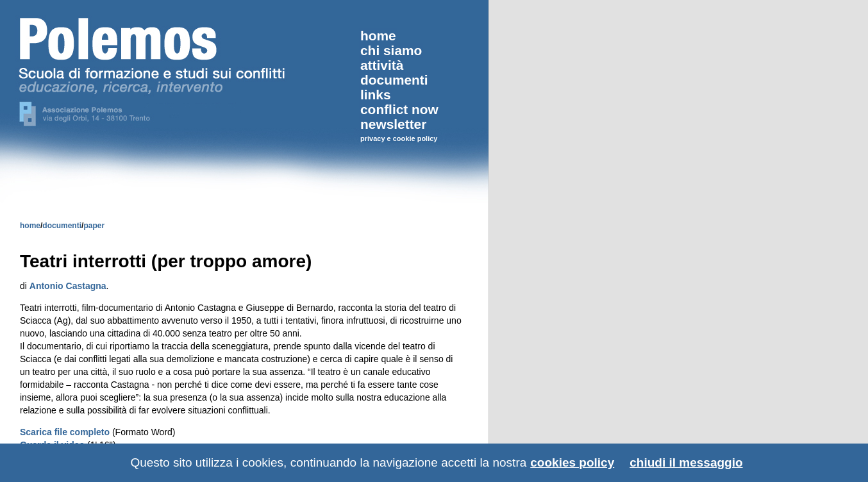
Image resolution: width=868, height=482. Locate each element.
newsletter (393, 124)
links (376, 95)
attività (382, 65)
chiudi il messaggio (686, 462)
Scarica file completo (65, 432)
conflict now (399, 109)
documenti (62, 226)
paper (94, 226)
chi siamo (391, 50)
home (30, 226)
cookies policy (572, 462)
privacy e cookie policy (399, 138)
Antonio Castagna (68, 286)
